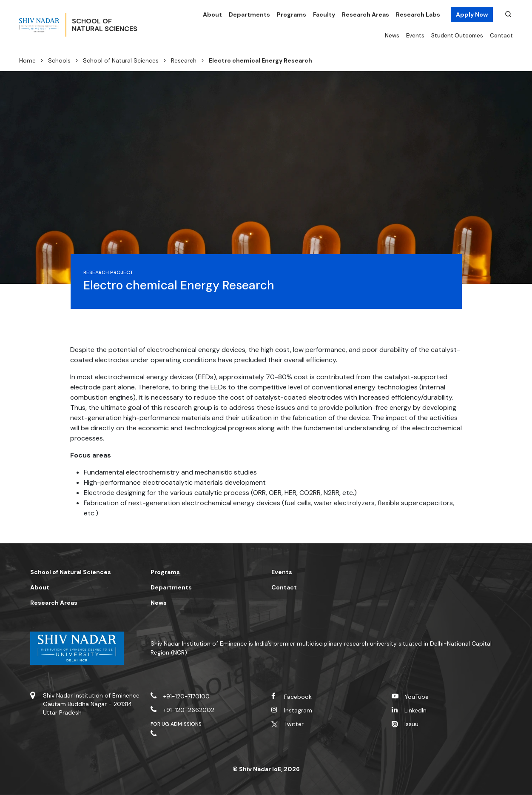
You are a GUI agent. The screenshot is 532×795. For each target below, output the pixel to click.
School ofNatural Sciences (133, 25)
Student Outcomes (457, 36)
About (212, 14)
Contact (501, 36)
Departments (249, 14)
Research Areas (366, 14)
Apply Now (472, 14)
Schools (59, 60)
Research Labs (418, 14)
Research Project (108, 272)
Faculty (324, 14)
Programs (292, 14)
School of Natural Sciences (121, 60)
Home (27, 60)
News (392, 36)
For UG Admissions (176, 724)
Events (415, 36)
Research (184, 60)
